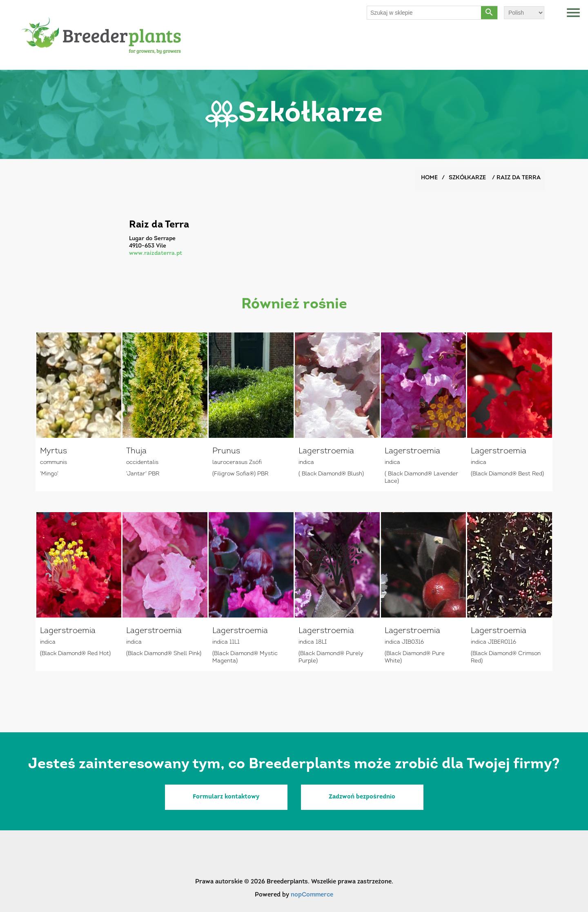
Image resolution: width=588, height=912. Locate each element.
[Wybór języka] (524, 13)
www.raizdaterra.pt (156, 253)
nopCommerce (312, 895)
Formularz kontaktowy (226, 797)
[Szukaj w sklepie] (424, 13)
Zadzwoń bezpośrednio (362, 797)
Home (429, 178)
